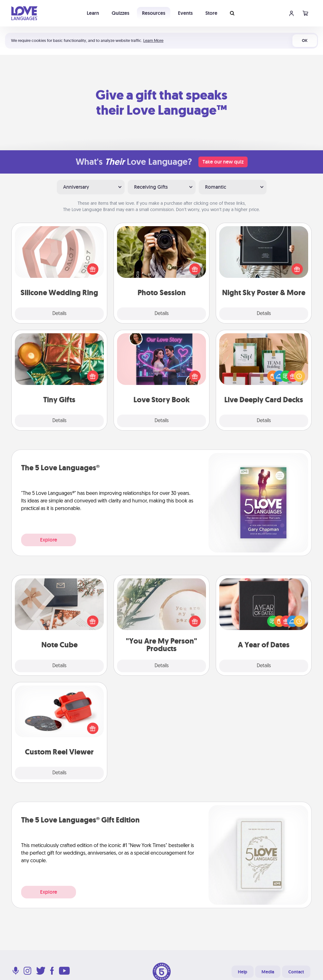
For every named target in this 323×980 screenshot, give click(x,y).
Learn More (153, 40)
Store (211, 13)
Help (243, 972)
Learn (93, 13)
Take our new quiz (223, 162)
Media (268, 972)
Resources (154, 13)
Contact (296, 972)
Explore (49, 540)
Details (59, 314)
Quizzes (120, 13)
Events (185, 13)
